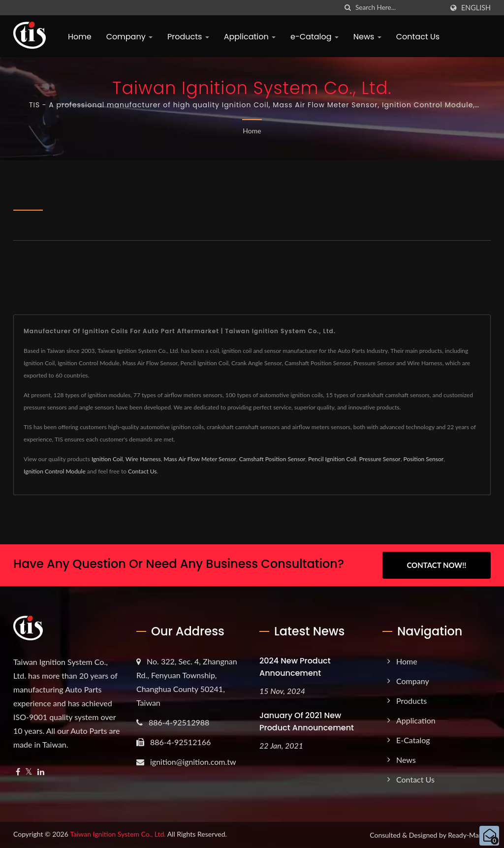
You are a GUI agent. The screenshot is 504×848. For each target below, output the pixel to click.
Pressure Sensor (380, 459)
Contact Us (418, 37)
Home (80, 37)
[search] (348, 8)
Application (250, 37)
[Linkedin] (41, 772)
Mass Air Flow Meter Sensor (200, 459)
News (367, 37)
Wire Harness (143, 459)
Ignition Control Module (55, 471)
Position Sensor (424, 459)
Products (188, 37)
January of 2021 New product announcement (307, 722)
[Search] (399, 8)
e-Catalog (315, 37)
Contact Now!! (436, 565)
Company (129, 37)
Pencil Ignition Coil (332, 459)
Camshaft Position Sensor (272, 459)
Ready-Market (469, 835)
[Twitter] (29, 772)
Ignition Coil (107, 459)
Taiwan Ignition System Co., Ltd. (118, 834)
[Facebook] (18, 772)
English (476, 8)
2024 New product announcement (295, 667)
